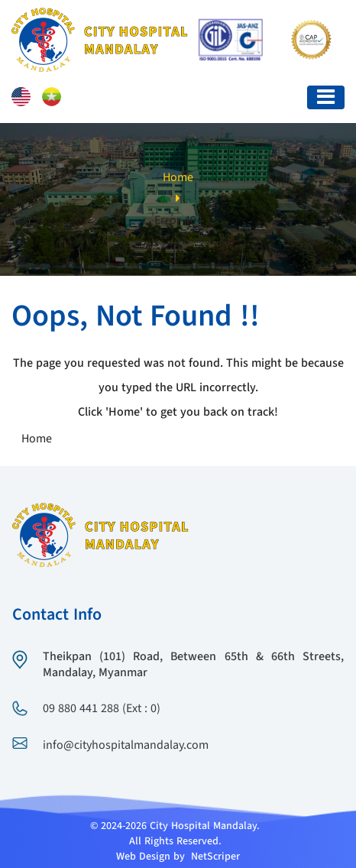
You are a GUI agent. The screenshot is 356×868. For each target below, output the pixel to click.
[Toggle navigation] (326, 97)
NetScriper (215, 857)
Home (178, 178)
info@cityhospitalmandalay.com (126, 746)
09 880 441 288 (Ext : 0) (102, 709)
